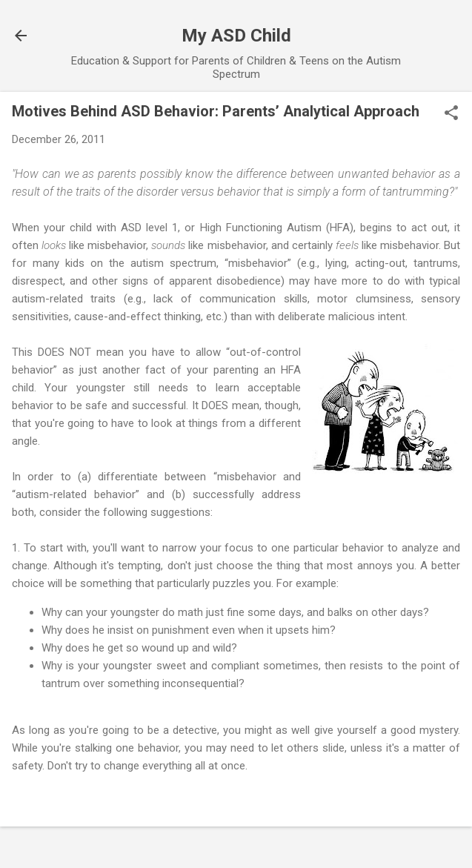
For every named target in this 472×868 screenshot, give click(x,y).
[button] (451, 114)
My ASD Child (236, 36)
